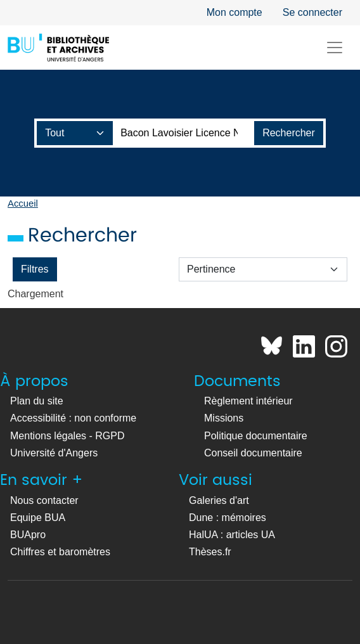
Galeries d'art (219, 500)
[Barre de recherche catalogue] (184, 133)
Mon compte (235, 12)
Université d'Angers (54, 453)
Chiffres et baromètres (60, 552)
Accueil (23, 203)
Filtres (35, 269)
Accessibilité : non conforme (73, 418)
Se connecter (312, 12)
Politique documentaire (256, 436)
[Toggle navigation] (335, 48)
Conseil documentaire (253, 453)
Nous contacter (44, 500)
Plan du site (37, 401)
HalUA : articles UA (232, 535)
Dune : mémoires (228, 518)
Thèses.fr (210, 552)
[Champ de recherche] (75, 133)
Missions (224, 418)
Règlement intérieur (248, 401)
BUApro (28, 535)
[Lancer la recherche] (289, 133)
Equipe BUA (38, 518)
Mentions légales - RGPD (67, 436)
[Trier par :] (263, 269)
